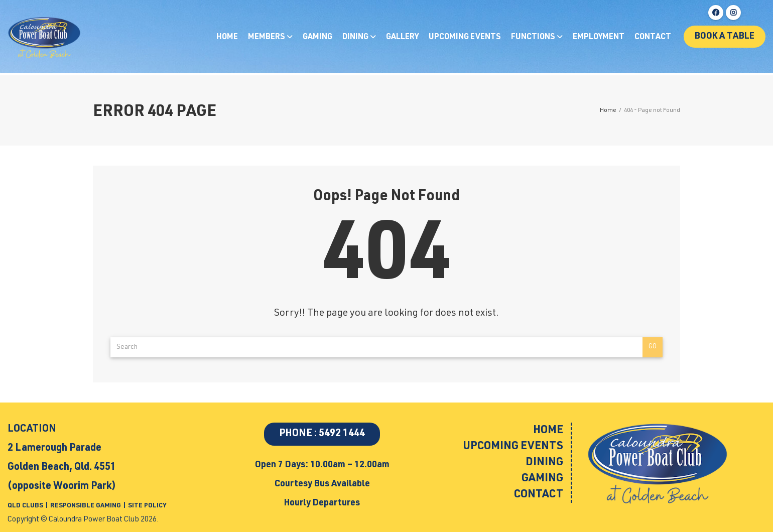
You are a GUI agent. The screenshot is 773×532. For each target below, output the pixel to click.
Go (653, 347)
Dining (356, 38)
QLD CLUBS (26, 506)
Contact (653, 38)
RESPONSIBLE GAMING (86, 506)
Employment (599, 38)
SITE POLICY (147, 506)
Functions (534, 38)
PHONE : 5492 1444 (322, 434)
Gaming (317, 38)
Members (267, 38)
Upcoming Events (465, 38)
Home (227, 38)
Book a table (725, 37)
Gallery (402, 38)
